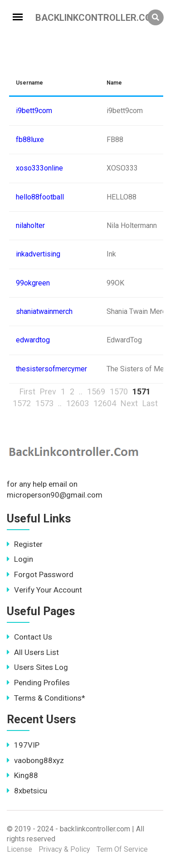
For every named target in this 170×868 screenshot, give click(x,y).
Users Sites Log (37, 667)
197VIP (23, 745)
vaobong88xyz (35, 760)
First (27, 391)
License (19, 849)
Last (150, 403)
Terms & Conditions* (46, 698)
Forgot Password (40, 574)
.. (81, 391)
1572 (22, 403)
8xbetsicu (27, 791)
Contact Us (29, 637)
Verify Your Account (44, 590)
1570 (119, 391)
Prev (48, 391)
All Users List (33, 652)
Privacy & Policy (64, 849)
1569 (96, 391)
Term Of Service (122, 849)
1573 (44, 403)
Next (129, 403)
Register (25, 544)
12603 (78, 403)
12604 (105, 403)
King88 (22, 775)
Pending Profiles (38, 683)
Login (20, 559)
